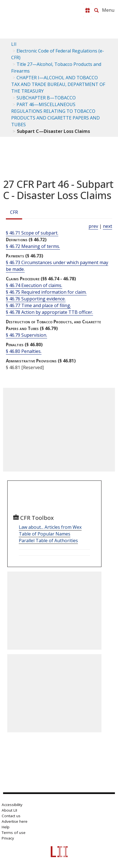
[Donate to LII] (87, 10)
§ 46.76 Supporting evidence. (36, 299)
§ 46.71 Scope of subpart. (32, 233)
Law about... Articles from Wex (50, 527)
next (107, 226)
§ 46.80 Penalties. (24, 351)
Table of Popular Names (45, 534)
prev (93, 226)
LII (14, 44)
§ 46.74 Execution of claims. (34, 285)
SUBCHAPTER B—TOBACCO (46, 98)
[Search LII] (96, 10)
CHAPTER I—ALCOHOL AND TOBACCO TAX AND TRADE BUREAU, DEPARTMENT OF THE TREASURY (58, 84)
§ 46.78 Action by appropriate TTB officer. (49, 312)
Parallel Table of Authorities (48, 541)
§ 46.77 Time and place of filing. (38, 305)
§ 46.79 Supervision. (26, 335)
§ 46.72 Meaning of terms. (33, 246)
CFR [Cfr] (14, 212)
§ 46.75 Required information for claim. (46, 292)
